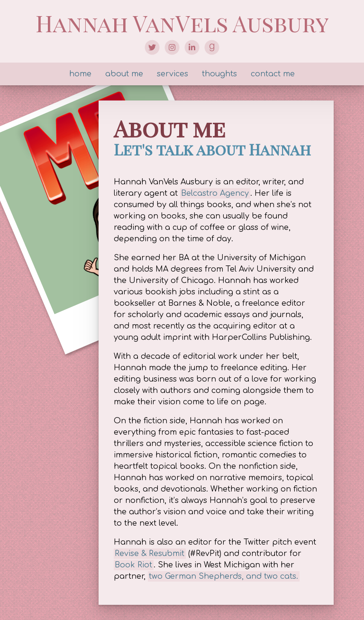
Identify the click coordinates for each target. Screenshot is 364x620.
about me (124, 74)
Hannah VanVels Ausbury (182, 23)
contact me (273, 74)
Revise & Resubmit (150, 554)
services (173, 74)
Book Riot (133, 565)
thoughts (219, 74)
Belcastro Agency (215, 193)
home (80, 74)
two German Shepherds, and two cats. (223, 576)
